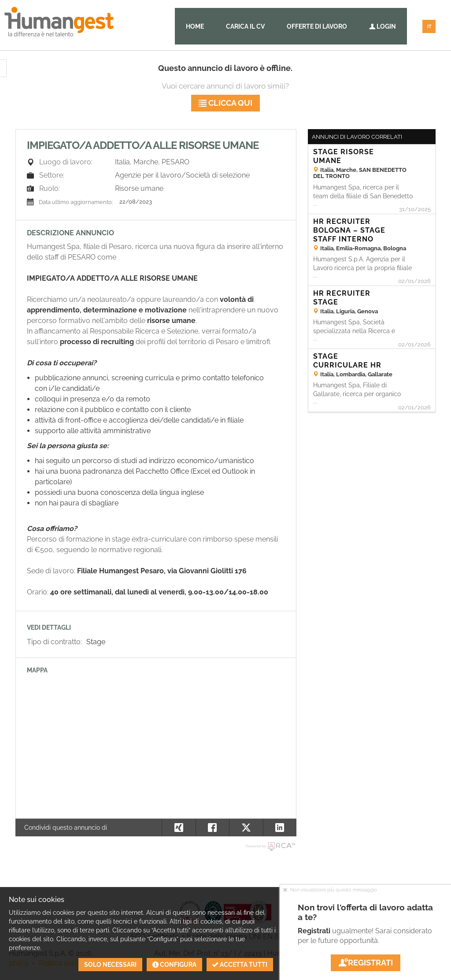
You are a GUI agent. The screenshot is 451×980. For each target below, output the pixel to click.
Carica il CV (245, 26)
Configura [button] (174, 965)
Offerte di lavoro (317, 26)
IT (429, 27)
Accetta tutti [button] (240, 965)
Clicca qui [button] (225, 103)
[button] (280, 828)
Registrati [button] (366, 963)
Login (383, 26)
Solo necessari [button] (110, 965)
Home (195, 26)
